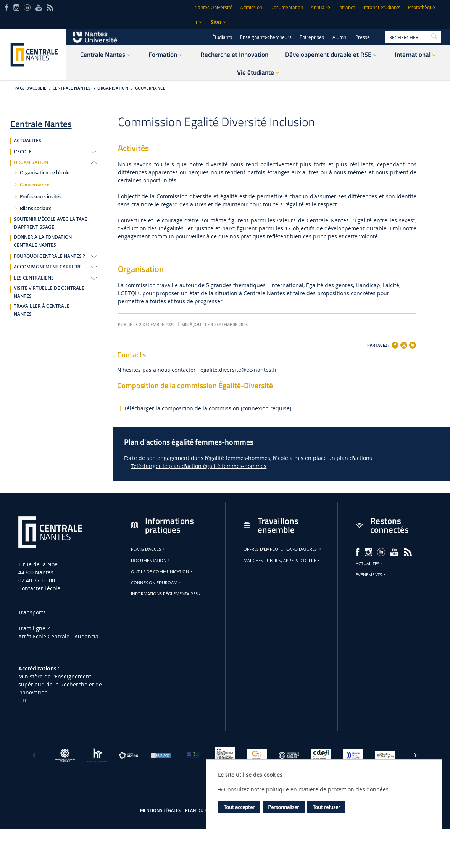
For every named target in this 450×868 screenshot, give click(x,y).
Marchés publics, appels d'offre (282, 561)
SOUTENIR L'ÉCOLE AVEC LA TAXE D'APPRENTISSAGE (50, 223)
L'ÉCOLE (23, 152)
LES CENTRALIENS (34, 278)
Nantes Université (213, 7)
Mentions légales (160, 810)
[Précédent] (34, 755)
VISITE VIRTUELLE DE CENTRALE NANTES (49, 292)
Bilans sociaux (35, 209)
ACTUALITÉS (27, 141)
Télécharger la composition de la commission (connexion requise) (208, 408)
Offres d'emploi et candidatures (283, 549)
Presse (363, 37)
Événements (371, 575)
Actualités (370, 564)
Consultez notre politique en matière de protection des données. (307, 789)
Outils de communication (162, 572)
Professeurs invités (41, 197)
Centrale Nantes (72, 88)
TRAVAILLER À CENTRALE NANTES (42, 310)
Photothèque (422, 7)
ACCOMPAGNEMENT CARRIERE (48, 267)
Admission (251, 7)
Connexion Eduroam (156, 583)
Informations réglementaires (166, 594)
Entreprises (312, 37)
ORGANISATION (31, 162)
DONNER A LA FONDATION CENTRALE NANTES (43, 241)
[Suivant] (416, 755)
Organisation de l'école (45, 173)
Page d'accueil (30, 88)
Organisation (113, 88)
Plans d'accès (148, 549)
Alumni (340, 37)
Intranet (347, 7)
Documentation (287, 7)
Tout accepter (239, 807)
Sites (216, 22)
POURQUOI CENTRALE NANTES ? (49, 256)
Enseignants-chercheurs (266, 37)
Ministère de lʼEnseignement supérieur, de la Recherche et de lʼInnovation (60, 684)
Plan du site (199, 810)
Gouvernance (150, 88)
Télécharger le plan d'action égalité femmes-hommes (199, 466)
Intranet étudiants (381, 7)
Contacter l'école (39, 588)
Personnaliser (283, 807)
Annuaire (320, 7)
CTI (22, 700)
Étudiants (222, 37)
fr (196, 22)
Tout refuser (326, 807)
